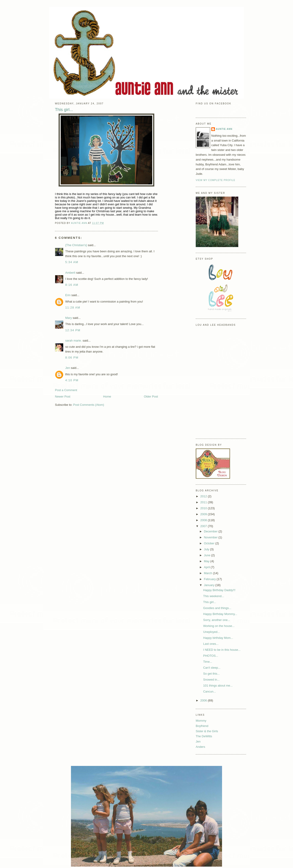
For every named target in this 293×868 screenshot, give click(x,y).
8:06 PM (72, 357)
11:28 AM (73, 307)
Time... (208, 662)
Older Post (151, 396)
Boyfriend (202, 726)
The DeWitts (204, 736)
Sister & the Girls (207, 731)
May (207, 561)
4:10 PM (72, 380)
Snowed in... (211, 680)
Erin (68, 295)
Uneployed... (211, 632)
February (210, 579)
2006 (204, 700)
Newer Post (63, 396)
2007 (204, 526)
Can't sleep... (212, 668)
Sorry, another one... (217, 620)
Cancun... (209, 691)
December (211, 531)
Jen (68, 368)
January (210, 585)
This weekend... (213, 596)
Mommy (201, 721)
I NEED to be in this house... (222, 650)
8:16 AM (72, 285)
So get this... (211, 674)
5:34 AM (72, 262)
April (207, 567)
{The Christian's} (76, 245)
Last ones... (211, 644)
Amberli (70, 273)
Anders (200, 747)
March (209, 573)
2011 (204, 502)
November (211, 537)
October (210, 543)
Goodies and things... (217, 608)
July (207, 549)
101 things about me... (218, 686)
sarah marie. (73, 341)
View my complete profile (216, 180)
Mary (69, 318)
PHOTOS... (211, 656)
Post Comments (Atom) (89, 405)
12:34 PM (73, 330)
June (208, 555)
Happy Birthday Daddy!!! (219, 590)
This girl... (209, 602)
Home (107, 396)
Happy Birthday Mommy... (220, 614)
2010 (204, 508)
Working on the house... (219, 626)
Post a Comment (66, 390)
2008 (204, 520)
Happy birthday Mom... (218, 638)
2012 (204, 496)
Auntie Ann (224, 129)
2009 (204, 514)
